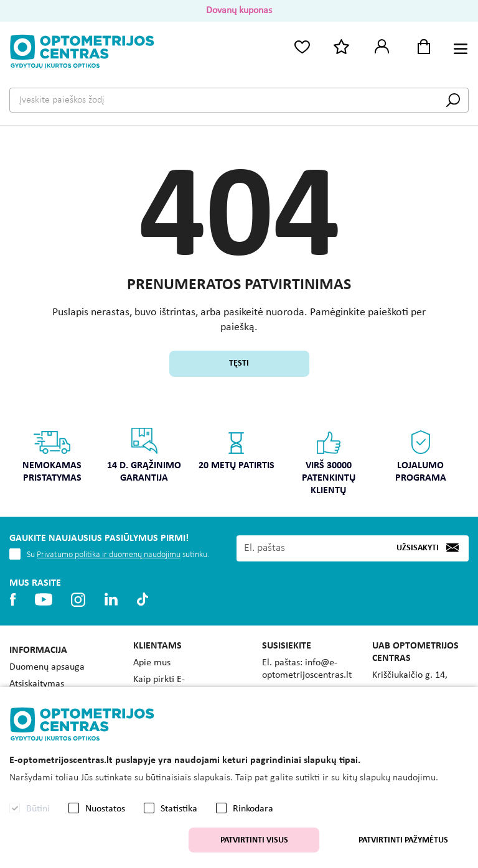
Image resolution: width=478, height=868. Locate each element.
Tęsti (239, 363)
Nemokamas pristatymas (53, 455)
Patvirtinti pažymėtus (403, 840)
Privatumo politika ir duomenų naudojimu (109, 555)
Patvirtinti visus (254, 840)
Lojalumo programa (421, 455)
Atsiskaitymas (37, 684)
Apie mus (152, 663)
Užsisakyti (418, 548)
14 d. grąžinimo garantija (145, 455)
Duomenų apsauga (47, 667)
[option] (52, 459)
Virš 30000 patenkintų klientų (329, 461)
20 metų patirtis (237, 449)
